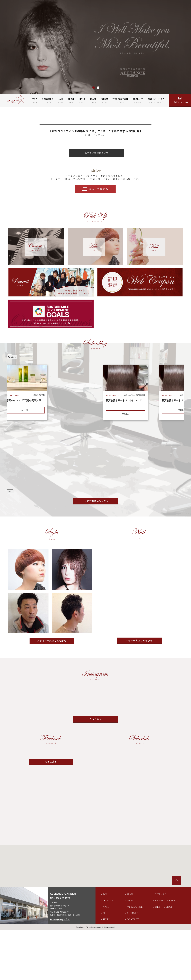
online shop (164, 907)
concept (109, 901)
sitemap (160, 895)
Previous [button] (12, 357)
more (25, 410)
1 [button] (93, 88)
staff (130, 895)
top (105, 895)
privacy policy (165, 901)
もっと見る (95, 719)
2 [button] (97, 88)
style (106, 920)
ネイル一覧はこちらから (139, 641)
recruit (132, 913)
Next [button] (10, 491)
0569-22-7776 (63, 898)
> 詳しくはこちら (95, 135)
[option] (95, 47)
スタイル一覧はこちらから (52, 641)
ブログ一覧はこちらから (96, 501)
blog (106, 913)
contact (133, 920)
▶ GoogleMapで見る (60, 919)
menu (130, 901)
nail (106, 907)
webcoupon (135, 907)
